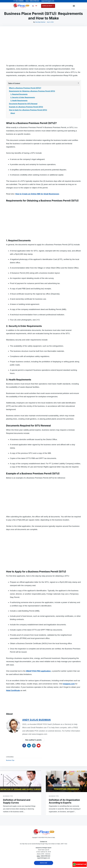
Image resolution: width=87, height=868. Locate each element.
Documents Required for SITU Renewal (23, 104)
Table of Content (14, 83)
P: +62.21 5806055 (19, 1)
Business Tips (10, 828)
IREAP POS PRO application (38, 738)
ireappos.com (69, 751)
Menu (74, 6)
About (13, 113)
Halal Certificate (13, 758)
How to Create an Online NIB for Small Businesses (37, 194)
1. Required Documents (19, 94)
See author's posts (33, 807)
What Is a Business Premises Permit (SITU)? (25, 88)
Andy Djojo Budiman (40, 22)
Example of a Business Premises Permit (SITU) (26, 107)
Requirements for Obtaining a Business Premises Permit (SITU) (32, 91)
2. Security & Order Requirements (23, 97)
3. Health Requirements (19, 101)
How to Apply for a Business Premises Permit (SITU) (28, 110)
